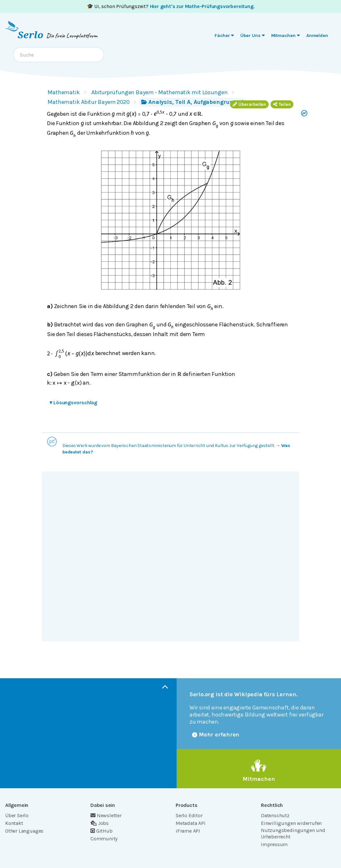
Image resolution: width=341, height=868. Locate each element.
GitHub (101, 831)
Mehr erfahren (216, 735)
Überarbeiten (249, 104)
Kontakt (14, 823)
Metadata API (191, 823)
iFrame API (188, 831)
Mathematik (64, 92)
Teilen (282, 104)
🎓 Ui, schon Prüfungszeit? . (171, 6)
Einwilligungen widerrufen (291, 823)
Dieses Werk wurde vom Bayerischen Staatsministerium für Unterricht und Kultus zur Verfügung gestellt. (169, 446)
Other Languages (24, 831)
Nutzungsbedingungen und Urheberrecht (293, 833)
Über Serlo (17, 815)
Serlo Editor (189, 815)
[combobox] (59, 55)
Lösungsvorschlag (73, 402)
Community (104, 839)
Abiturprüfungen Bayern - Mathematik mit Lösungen (160, 92)
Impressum (274, 844)
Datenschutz (275, 815)
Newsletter (106, 815)
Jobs (100, 823)
